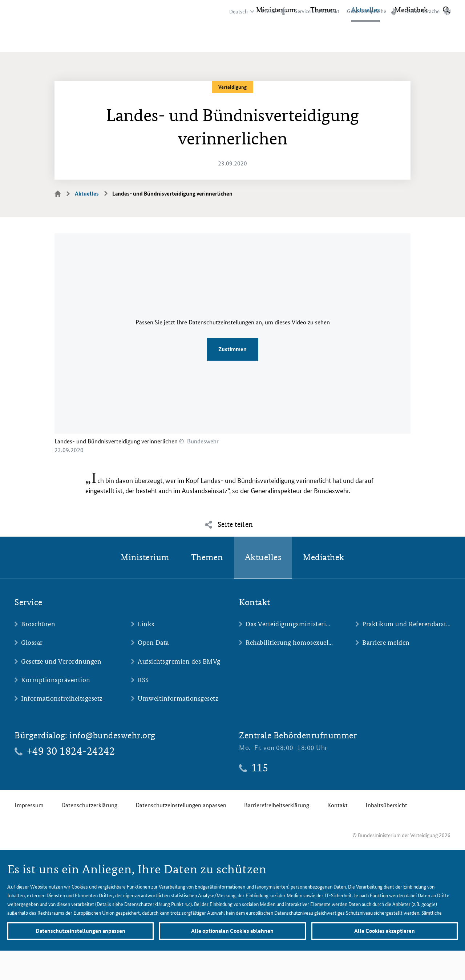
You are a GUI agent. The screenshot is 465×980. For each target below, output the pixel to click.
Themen (323, 40)
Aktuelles (365, 40)
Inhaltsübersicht (386, 805)
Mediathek (411, 40)
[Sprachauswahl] (241, 12)
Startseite (62, 193)
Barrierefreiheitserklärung (277, 805)
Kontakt (337, 805)
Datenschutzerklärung (89, 805)
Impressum (29, 805)
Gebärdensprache (367, 11)
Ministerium (276, 40)
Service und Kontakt (317, 11)
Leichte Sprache (422, 11)
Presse (269, 11)
